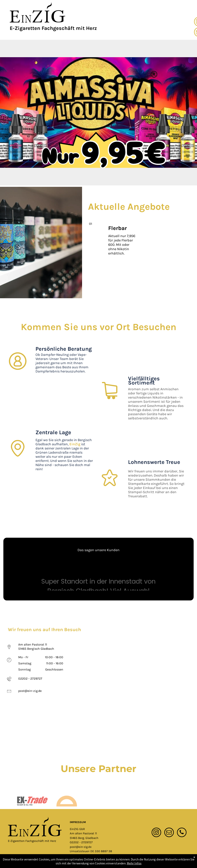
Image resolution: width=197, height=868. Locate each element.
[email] (169, 833)
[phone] (182, 833)
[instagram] (156, 833)
